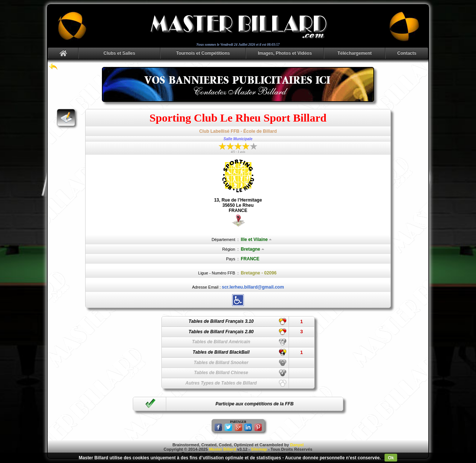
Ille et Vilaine (256, 239)
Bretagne (253, 249)
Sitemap (259, 449)
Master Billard (223, 449)
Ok (391, 458)
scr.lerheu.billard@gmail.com (253, 287)
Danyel (297, 445)
